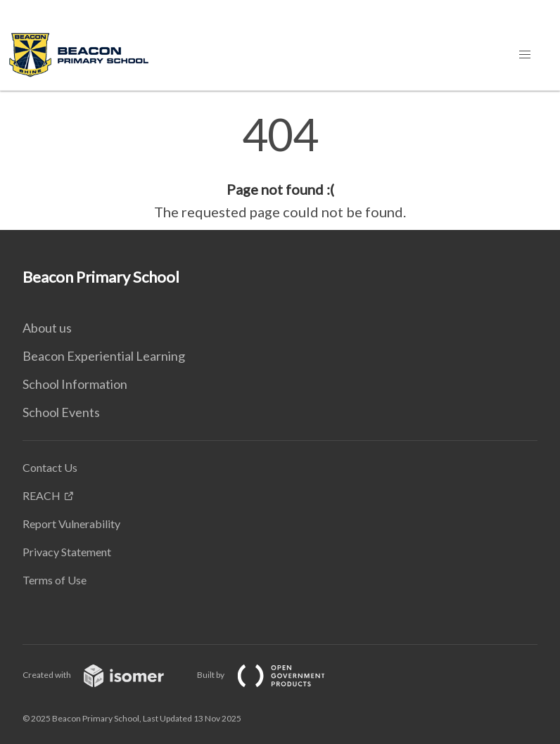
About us (47, 328)
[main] (280, 167)
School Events (61, 412)
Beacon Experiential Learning (104, 356)
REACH (42, 495)
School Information (75, 384)
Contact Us (50, 467)
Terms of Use (55, 580)
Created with (104, 675)
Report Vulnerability (71, 524)
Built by (272, 675)
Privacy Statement (67, 552)
